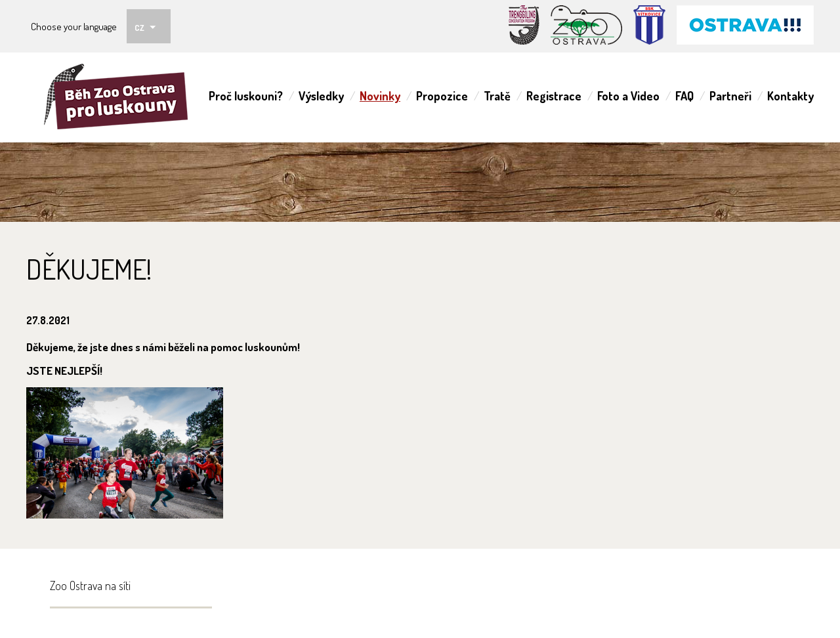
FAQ (684, 96)
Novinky (380, 96)
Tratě (497, 96)
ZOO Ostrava (120, 97)
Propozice (442, 96)
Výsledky (321, 96)
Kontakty (790, 96)
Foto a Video (628, 96)
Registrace (554, 96)
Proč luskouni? (246, 96)
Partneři (730, 96)
